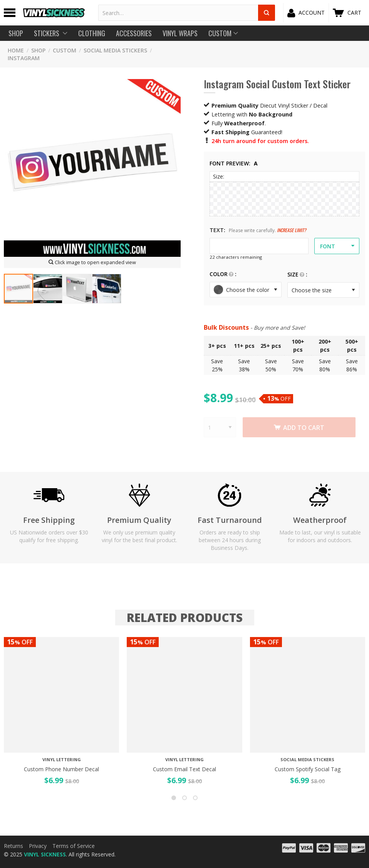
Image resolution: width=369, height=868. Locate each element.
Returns (13, 846)
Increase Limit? (292, 230)
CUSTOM (65, 50)
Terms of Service (74, 846)
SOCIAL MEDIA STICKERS (115, 50)
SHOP (38, 50)
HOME (16, 50)
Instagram (24, 58)
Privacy (38, 846)
